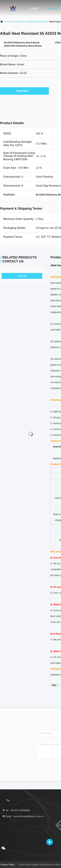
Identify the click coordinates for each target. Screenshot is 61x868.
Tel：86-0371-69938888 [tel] (16, 810)
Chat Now (24, 91)
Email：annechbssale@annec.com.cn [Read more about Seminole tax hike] (23, 816)
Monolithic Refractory (35, 22)
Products (51, 8)
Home (34, 8)
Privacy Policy (8, 865)
